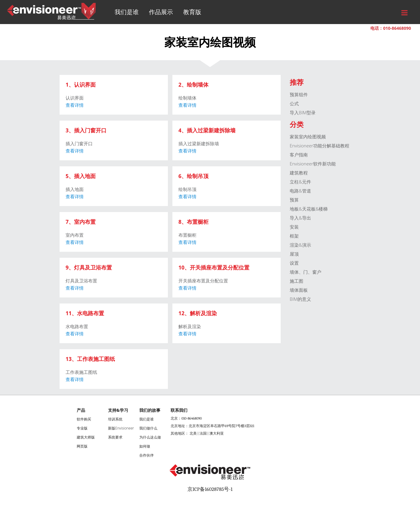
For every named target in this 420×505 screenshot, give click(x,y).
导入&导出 (300, 218)
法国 (203, 433)
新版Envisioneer (121, 428)
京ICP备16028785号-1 (210, 489)
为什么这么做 (150, 437)
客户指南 (299, 155)
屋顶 (294, 254)
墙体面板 (299, 290)
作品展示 (161, 12)
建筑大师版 (86, 437)
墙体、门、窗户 (306, 272)
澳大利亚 (217, 433)
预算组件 (299, 94)
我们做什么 (148, 428)
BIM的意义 (300, 299)
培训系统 (115, 419)
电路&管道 (300, 191)
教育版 (192, 12)
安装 (294, 227)
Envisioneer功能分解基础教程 (320, 146)
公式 (294, 103)
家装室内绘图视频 (308, 137)
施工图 (296, 281)
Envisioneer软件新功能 (313, 164)
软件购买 (84, 419)
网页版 (82, 446)
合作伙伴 (147, 455)
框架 (294, 236)
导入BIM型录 (303, 112)
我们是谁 (127, 12)
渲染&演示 (300, 245)
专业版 (82, 428)
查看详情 (75, 105)
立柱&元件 (300, 182)
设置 (294, 263)
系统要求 (115, 437)
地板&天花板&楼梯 (309, 209)
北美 (193, 433)
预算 (294, 200)
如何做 (145, 446)
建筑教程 (299, 173)
